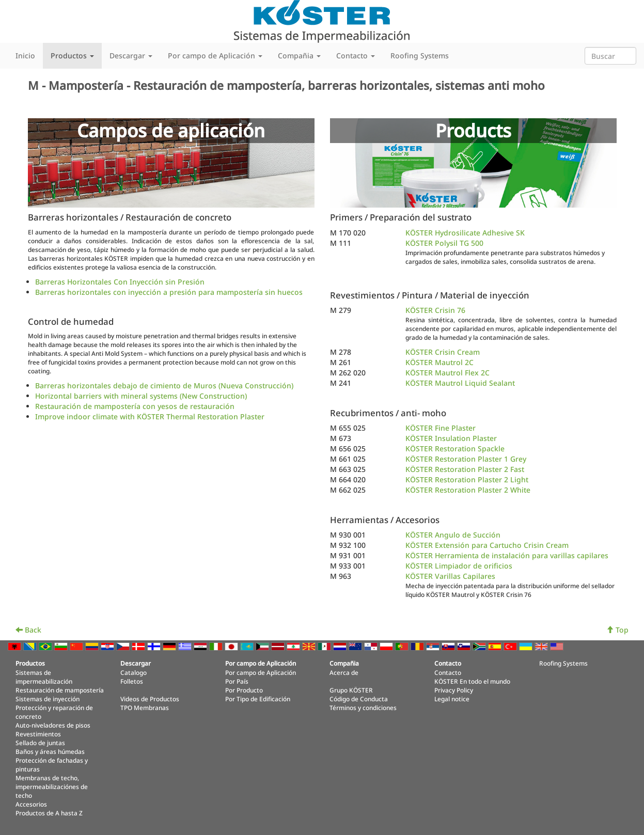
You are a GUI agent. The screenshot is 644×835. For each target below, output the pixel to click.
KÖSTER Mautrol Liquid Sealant (460, 383)
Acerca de (344, 672)
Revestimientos (38, 734)
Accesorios (31, 804)
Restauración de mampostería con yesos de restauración (135, 406)
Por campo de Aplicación (261, 672)
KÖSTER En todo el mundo (472, 681)
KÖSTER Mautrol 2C (439, 362)
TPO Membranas (145, 707)
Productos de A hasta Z (49, 813)
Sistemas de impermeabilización (44, 677)
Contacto (448, 672)
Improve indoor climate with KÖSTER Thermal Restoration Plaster (150, 416)
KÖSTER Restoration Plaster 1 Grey (466, 459)
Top (617, 630)
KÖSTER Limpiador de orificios (459, 566)
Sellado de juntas (40, 743)
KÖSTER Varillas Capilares (450, 576)
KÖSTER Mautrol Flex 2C (447, 373)
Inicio (25, 56)
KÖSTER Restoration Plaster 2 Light (467, 479)
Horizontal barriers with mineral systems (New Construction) (141, 396)
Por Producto (244, 690)
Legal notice (452, 699)
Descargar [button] (131, 56)
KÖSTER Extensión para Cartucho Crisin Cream (487, 545)
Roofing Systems (420, 56)
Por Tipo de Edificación (258, 699)
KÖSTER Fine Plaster (441, 428)
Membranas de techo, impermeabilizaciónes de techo (52, 786)
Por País (237, 681)
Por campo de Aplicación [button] (215, 56)
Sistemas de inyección (48, 699)
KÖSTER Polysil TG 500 (444, 243)
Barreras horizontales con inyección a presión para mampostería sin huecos (169, 292)
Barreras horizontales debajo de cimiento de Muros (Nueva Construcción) (164, 385)
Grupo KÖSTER (351, 690)
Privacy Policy (454, 690)
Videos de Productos (150, 699)
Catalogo (133, 672)
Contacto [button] (356, 56)
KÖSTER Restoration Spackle (455, 448)
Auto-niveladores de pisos (53, 725)
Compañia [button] (299, 56)
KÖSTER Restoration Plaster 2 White (468, 490)
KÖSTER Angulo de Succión (453, 535)
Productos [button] (72, 56)
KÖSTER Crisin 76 (435, 310)
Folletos (132, 681)
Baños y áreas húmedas (50, 751)
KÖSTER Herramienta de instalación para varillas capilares (507, 555)
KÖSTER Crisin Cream (443, 352)
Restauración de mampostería (60, 690)
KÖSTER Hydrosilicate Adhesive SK (465, 233)
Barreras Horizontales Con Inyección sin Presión (120, 282)
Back (28, 630)
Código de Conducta (359, 699)
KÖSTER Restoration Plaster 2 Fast (465, 469)
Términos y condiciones (363, 707)
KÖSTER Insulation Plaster (451, 438)
